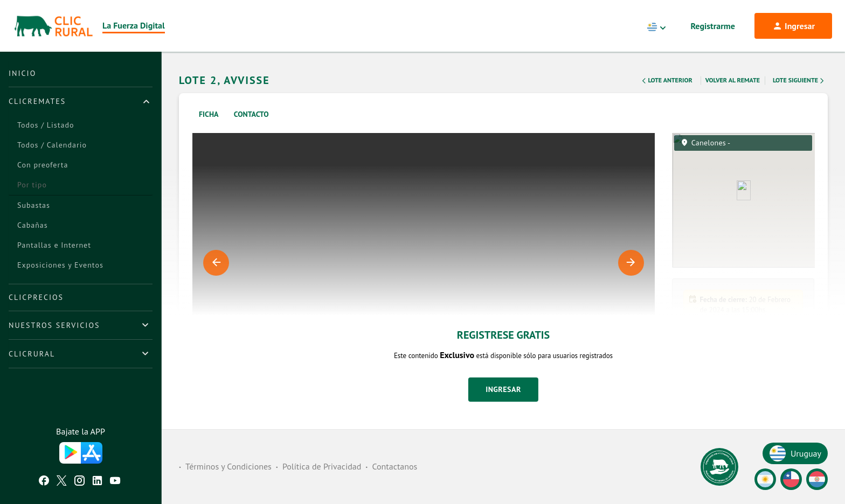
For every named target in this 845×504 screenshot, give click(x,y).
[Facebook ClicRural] (44, 482)
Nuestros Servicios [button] (54, 325)
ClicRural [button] (32, 354)
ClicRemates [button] (37, 101)
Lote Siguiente (799, 81)
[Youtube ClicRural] (115, 482)
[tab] (81, 101)
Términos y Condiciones (228, 466)
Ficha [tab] (209, 114)
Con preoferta (43, 165)
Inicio (22, 73)
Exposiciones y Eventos (60, 265)
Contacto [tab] (251, 114)
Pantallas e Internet (54, 245)
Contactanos (394, 466)
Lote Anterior (666, 81)
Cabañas (33, 225)
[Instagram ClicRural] (79, 482)
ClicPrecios (36, 297)
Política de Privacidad (322, 466)
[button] (743, 415)
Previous (216, 263)
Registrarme (713, 26)
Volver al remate (733, 80)
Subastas (34, 205)
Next (631, 263)
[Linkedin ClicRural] (97, 482)
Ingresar (503, 389)
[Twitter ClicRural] (62, 482)
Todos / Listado (46, 125)
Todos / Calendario (52, 145)
